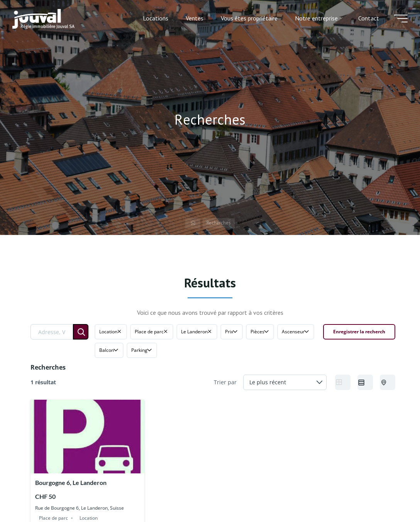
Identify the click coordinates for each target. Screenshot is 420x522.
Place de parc (53, 518)
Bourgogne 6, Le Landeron (71, 482)
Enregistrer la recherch (359, 332)
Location (89, 518)
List (363, 382)
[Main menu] (401, 19)
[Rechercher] (81, 332)
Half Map (386, 382)
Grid (341, 382)
